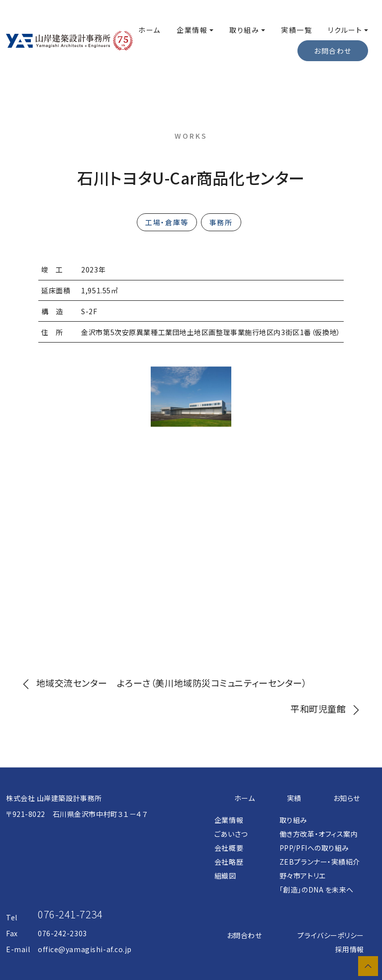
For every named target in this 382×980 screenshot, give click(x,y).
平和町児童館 (327, 709)
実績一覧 (296, 30)
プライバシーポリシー (331, 935)
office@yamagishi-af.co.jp (85, 949)
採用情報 (350, 949)
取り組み (244, 30)
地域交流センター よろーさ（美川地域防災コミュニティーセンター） (162, 683)
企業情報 (192, 30)
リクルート (345, 30)
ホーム (149, 30)
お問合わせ (244, 935)
